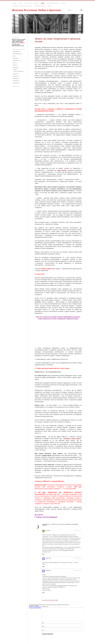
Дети (14, 56)
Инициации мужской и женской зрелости (22, 6)
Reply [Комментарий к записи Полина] (43, 566)
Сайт (43, 630)
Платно (43, 3)
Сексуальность (16, 81)
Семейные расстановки (40, 6)
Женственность (16, 61)
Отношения (15, 74)
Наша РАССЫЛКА (28, 3)
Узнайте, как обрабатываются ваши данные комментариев (35, 607)
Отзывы (49, 6)
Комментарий (45, 607)
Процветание (15, 79)
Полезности (15, 76)
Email (43, 627)
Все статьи (63, 3)
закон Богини (62, 170)
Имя (43, 623)
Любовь (14, 65)
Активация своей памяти (72, 438)
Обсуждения (15, 67)
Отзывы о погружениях (18, 71)
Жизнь (14, 63)
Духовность (15, 58)
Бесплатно (36, 3)
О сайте (20, 3)
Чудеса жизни (16, 83)
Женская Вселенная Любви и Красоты (36, 10)
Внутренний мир (16, 52)
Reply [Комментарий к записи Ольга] (43, 554)
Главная (14, 3)
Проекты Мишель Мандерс (53, 3)
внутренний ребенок (17, 54)
